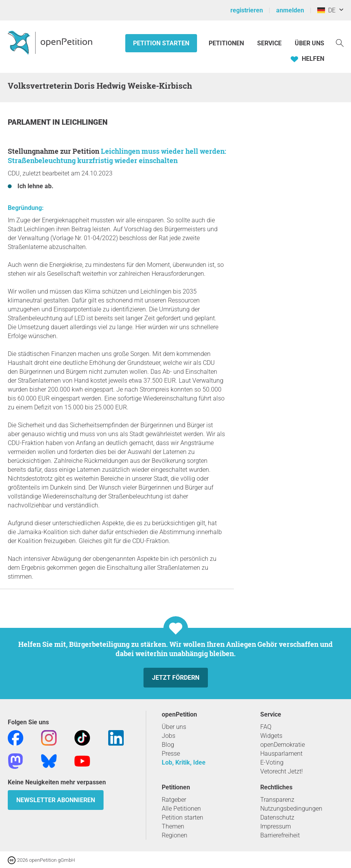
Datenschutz (277, 817)
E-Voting (272, 762)
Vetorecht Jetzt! (282, 771)
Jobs (169, 736)
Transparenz (277, 800)
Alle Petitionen (181, 809)
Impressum (276, 826)
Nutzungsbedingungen (291, 809)
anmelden (290, 10)
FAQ (266, 727)
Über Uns (310, 43)
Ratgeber (174, 800)
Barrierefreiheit (280, 835)
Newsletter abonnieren (56, 800)
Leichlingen (85, 122)
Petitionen (227, 43)
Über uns (174, 727)
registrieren (247, 10)
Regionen (175, 835)
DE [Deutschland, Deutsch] (326, 10)
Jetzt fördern (176, 678)
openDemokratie (283, 745)
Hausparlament (281, 754)
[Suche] (340, 42)
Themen (173, 826)
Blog (168, 745)
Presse (171, 754)
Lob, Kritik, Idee (184, 762)
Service (269, 43)
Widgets (271, 736)
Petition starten (161, 43)
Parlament (30, 122)
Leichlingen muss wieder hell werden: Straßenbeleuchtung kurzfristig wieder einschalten (117, 156)
